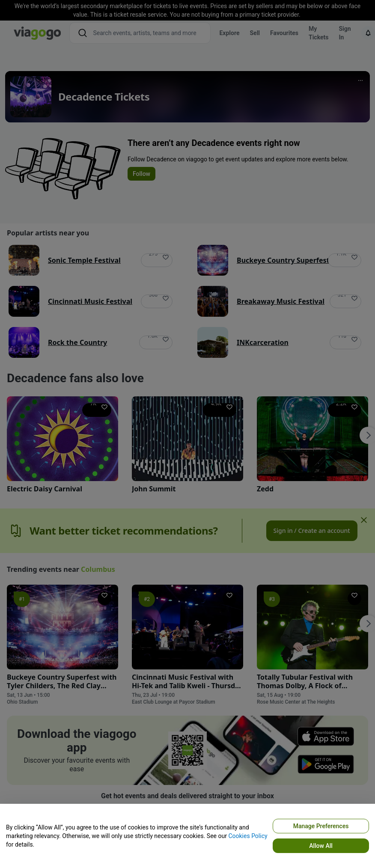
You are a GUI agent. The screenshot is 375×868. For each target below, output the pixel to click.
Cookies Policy (248, 836)
